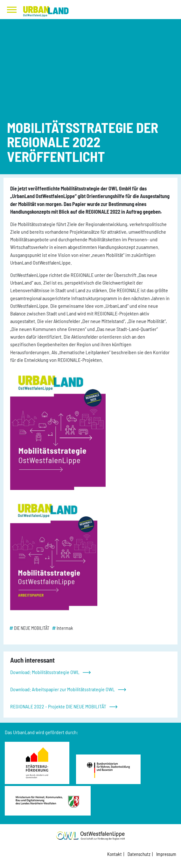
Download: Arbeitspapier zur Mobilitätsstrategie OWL (63, 689)
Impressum (166, 854)
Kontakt (115, 854)
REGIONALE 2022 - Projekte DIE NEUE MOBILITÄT (58, 706)
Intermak (65, 628)
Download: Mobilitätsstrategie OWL (45, 672)
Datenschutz (139, 854)
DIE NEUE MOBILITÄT (32, 628)
